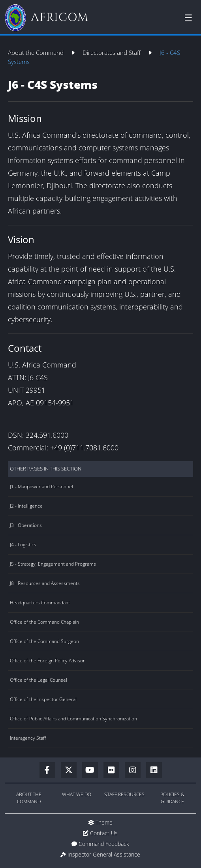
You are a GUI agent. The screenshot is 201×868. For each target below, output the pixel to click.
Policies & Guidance (172, 798)
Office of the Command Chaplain (44, 622)
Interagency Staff (28, 738)
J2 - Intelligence (26, 506)
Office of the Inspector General (43, 699)
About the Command (37, 52)
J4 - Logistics (23, 545)
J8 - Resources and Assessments (45, 583)
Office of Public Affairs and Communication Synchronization (73, 719)
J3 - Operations (26, 525)
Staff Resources (124, 794)
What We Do (77, 794)
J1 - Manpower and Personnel (41, 486)
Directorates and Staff (112, 52)
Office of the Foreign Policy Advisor (47, 661)
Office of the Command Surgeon (44, 641)
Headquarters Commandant (40, 603)
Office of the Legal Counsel (39, 680)
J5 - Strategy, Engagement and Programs (53, 564)
